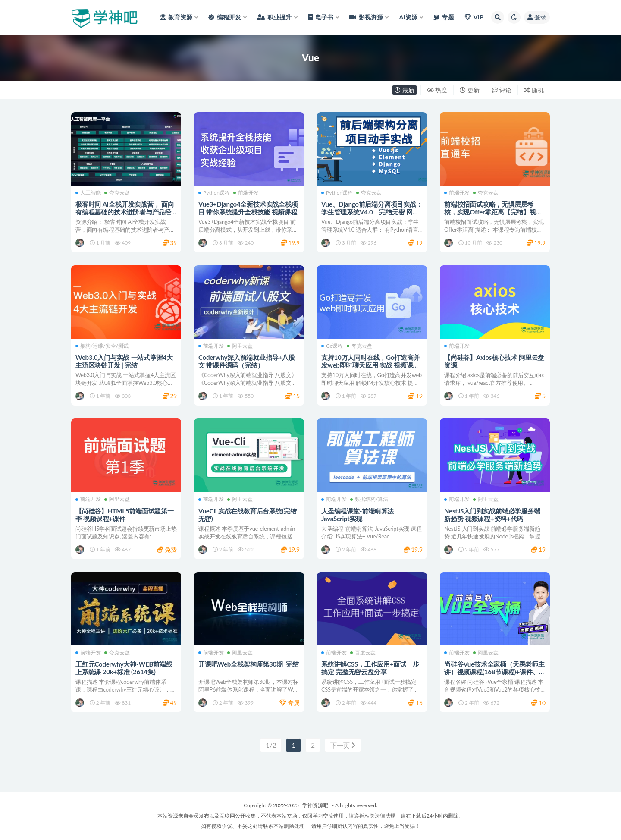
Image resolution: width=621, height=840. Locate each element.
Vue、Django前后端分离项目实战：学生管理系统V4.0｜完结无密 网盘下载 (372, 212)
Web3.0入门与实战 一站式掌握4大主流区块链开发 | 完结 (124, 361)
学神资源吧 (315, 805)
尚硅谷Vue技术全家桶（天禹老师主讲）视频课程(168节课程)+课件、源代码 (495, 672)
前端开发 (246, 193)
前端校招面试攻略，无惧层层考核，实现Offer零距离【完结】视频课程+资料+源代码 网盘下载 (493, 212)
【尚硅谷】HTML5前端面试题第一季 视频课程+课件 (125, 515)
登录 (537, 17)
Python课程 (214, 193)
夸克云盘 (117, 193)
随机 (534, 90)
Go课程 (332, 346)
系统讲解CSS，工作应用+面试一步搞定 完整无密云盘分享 (370, 668)
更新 (470, 90)
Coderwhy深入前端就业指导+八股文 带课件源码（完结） (247, 361)
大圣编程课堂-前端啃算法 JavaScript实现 (358, 515)
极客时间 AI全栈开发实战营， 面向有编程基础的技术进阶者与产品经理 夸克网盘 (125, 212)
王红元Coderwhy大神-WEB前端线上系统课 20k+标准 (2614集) (124, 668)
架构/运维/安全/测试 (102, 346)
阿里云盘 (240, 346)
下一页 (343, 745)
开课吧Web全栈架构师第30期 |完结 (249, 664)
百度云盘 (363, 653)
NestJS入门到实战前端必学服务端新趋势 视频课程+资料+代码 (492, 515)
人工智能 (88, 193)
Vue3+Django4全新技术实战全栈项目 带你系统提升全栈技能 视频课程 (248, 208)
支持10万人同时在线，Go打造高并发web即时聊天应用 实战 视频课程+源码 (370, 365)
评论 (502, 90)
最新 (405, 90)
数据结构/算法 (369, 499)
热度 (437, 90)
